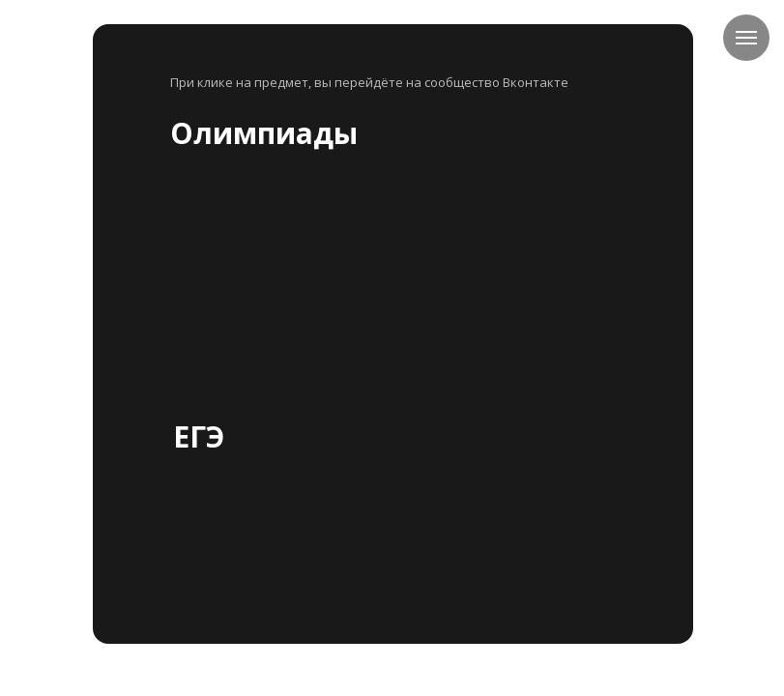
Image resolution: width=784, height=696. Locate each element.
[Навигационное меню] (746, 38)
